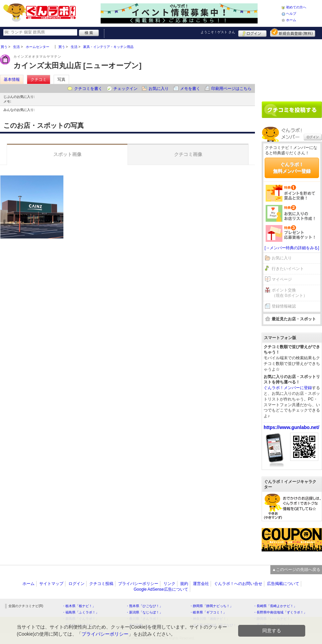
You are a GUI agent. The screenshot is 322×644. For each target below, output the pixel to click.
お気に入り (159, 89)
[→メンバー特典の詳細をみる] (292, 248)
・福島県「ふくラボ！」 (80, 612)
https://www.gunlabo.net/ (291, 427)
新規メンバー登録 (293, 33)
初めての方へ (296, 7)
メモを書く (190, 89)
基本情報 (12, 79)
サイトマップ (51, 584)
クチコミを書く (88, 89)
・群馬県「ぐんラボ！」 (80, 619)
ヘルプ (291, 14)
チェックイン (125, 89)
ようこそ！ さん (218, 32)
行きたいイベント (288, 269)
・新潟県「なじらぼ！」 (144, 612)
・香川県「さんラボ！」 (144, 619)
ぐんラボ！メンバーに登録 (288, 388)
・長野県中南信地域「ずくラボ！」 (280, 612)
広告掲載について (283, 584)
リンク (169, 584)
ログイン (252, 33)
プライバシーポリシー (138, 584)
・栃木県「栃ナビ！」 (79, 606)
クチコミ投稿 (101, 584)
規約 (184, 584)
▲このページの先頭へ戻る (296, 570)
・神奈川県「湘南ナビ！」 (210, 619)
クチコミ (39, 79)
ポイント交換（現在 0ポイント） (289, 293)
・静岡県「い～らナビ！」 (273, 619)
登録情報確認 (284, 306)
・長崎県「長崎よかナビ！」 (275, 606)
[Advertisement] (292, 68)
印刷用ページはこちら (231, 89)
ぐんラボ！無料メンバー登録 (292, 168)
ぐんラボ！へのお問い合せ (238, 584)
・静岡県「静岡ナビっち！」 (211, 606)
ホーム (291, 20)
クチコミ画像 (188, 154)
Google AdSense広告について (161, 589)
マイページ (282, 279)
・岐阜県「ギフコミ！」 (208, 612)
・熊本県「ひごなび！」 (144, 606)
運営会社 (201, 584)
